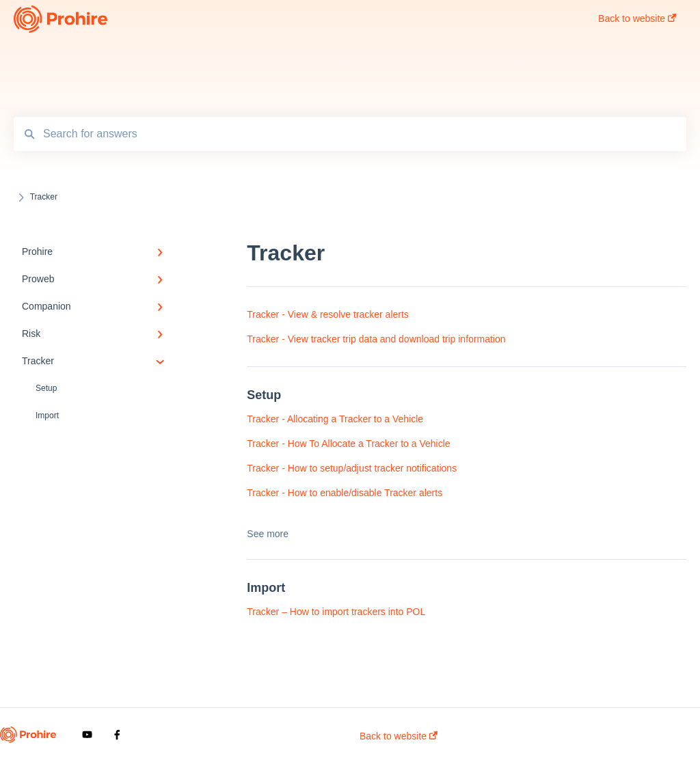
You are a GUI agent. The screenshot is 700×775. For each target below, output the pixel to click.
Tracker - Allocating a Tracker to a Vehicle (335, 419)
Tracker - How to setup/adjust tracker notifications (352, 468)
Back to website (399, 736)
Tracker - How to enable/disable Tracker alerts (345, 493)
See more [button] (268, 534)
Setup (46, 388)
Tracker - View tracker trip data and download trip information (376, 339)
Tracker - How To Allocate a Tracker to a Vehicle (348, 444)
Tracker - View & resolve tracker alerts (328, 314)
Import (47, 416)
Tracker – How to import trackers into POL (336, 612)
